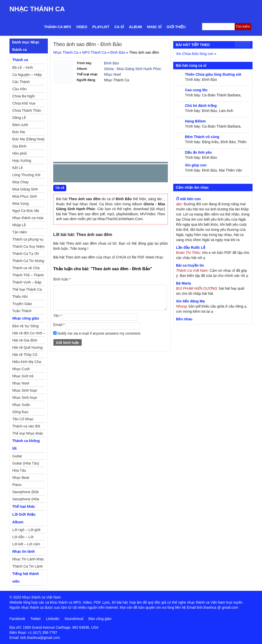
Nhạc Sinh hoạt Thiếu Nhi (25, 398)
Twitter (35, 619)
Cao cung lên (196, 90)
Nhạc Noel (113, 74)
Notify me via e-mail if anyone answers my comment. (97, 333)
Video (82, 27)
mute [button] (134, 174)
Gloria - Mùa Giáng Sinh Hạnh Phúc (133, 69)
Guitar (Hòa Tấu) (26, 463)
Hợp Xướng (22, 161)
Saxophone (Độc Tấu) (26, 493)
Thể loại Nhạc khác (28, 433)
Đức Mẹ (19, 132)
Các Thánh (21, 82)
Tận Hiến (20, 232)
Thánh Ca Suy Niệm (28, 246)
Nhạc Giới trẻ (23, 376)
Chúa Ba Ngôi (23, 96)
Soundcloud (74, 619)
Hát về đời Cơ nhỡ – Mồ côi (29, 334)
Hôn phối (19, 153)
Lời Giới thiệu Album (24, 518)
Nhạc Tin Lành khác (28, 559)
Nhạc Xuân (21, 405)
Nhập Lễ (19, 225)
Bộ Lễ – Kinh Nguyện (23, 68)
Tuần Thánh (22, 311)
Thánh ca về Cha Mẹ (26, 269)
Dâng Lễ (19, 118)
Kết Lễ (18, 168)
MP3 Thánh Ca (94, 52)
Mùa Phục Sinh (25, 196)
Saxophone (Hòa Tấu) (26, 500)
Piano (17, 485)
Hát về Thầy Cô (25, 355)
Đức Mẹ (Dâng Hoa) (28, 139)
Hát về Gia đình (25, 340)
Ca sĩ (119, 27)
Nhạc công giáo (26, 318)
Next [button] (86, 174)
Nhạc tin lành (24, 551)
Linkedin (53, 619)
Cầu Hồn (19, 89)
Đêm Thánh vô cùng (202, 137)
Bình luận (62, 279)
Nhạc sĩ (154, 27)
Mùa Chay (20, 182)
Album (135, 27)
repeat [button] (103, 174)
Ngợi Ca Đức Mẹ (26, 211)
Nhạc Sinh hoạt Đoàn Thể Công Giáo (25, 391)
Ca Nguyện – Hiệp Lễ (27, 75)
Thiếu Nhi (20, 297)
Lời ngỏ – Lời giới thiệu (26, 530)
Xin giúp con (196, 165)
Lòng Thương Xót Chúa (26, 176)
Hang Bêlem (195, 121)
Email (59, 325)
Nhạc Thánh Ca (37, 9)
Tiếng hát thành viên (26, 578)
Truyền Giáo (22, 304)
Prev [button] (60, 174)
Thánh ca (20, 60)
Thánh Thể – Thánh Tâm (28, 276)
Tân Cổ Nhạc (23, 419)
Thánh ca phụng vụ (28, 239)
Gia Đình (19, 146)
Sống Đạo (20, 412)
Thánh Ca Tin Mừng (28, 261)
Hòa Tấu (19, 470)
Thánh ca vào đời (26, 426)
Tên (57, 316)
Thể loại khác (24, 506)
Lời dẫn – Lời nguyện (23, 538)
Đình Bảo (118, 52)
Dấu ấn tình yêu (198, 152)
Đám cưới (20, 125)
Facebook (17, 619)
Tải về (60, 188)
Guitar (17, 456)
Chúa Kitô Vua (24, 103)
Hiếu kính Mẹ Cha (27, 362)
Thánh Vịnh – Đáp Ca (27, 283)
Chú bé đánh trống (201, 106)
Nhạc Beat (21, 478)
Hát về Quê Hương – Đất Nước (28, 348)
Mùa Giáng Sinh (25, 189)
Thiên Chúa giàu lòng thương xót (213, 74)
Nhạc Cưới (21, 369)
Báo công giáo (100, 619)
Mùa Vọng (20, 204)
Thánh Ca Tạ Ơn (26, 254)
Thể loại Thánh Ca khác (27, 290)
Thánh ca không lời (26, 445)
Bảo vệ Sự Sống (25, 326)
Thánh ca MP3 (57, 27)
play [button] (73, 174)
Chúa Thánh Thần (27, 110)
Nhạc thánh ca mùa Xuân (28, 219)
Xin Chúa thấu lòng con (195, 54)
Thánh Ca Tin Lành (28, 566)
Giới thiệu (176, 27)
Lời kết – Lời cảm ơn (26, 545)
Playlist (101, 27)
